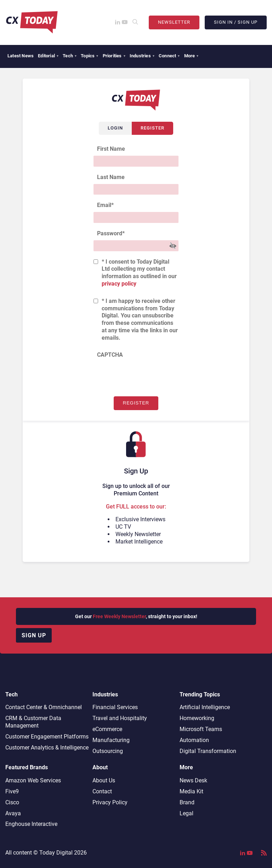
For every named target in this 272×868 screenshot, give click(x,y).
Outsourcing (108, 751)
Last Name (111, 177)
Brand (187, 802)
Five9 (12, 791)
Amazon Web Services (33, 780)
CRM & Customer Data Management (33, 722)
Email (105, 205)
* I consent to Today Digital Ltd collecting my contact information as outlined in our (139, 273)
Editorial (48, 56)
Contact (102, 791)
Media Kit (191, 791)
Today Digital (56, 853)
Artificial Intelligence (205, 707)
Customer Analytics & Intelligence (47, 748)
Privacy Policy (110, 802)
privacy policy (119, 284)
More (191, 56)
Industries (142, 56)
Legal (186, 813)
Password (111, 233)
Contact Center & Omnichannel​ (44, 707)
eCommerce (107, 729)
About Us (104, 780)
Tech (70, 56)
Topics (89, 56)
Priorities (114, 56)
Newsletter (174, 22)
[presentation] (147, 375)
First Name (111, 149)
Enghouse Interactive (31, 824)
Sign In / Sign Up (236, 22)
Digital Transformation (208, 751)
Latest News (21, 56)
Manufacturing (111, 740)
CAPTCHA (110, 355)
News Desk (193, 780)
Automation (194, 740)
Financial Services (115, 707)
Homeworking (197, 718)
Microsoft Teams (201, 729)
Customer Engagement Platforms (47, 737)
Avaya (13, 813)
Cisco (12, 802)
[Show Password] (173, 246)
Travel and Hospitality (120, 718)
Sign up (34, 635)
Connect (169, 56)
